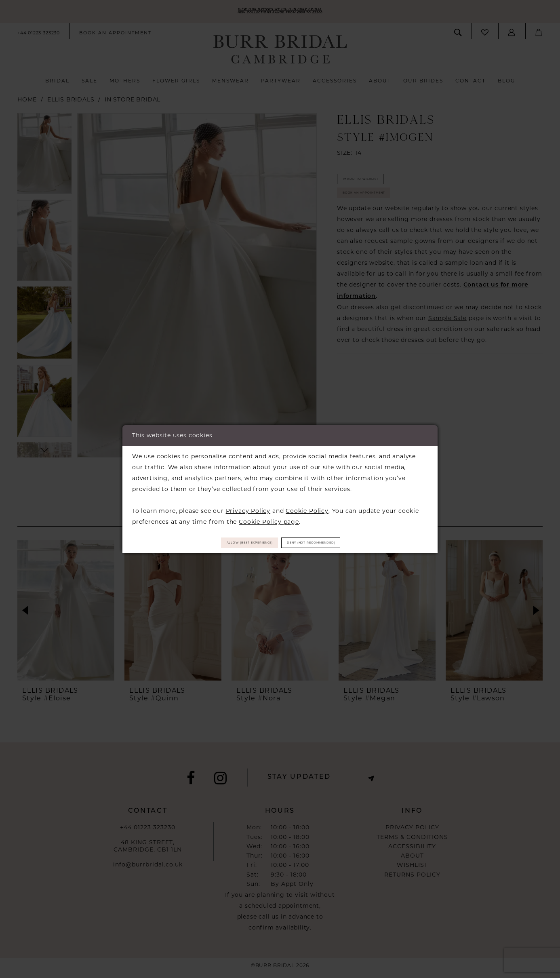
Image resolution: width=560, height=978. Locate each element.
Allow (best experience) (226, 543)
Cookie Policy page (269, 518)
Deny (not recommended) (336, 543)
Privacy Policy (248, 507)
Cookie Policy (307, 507)
